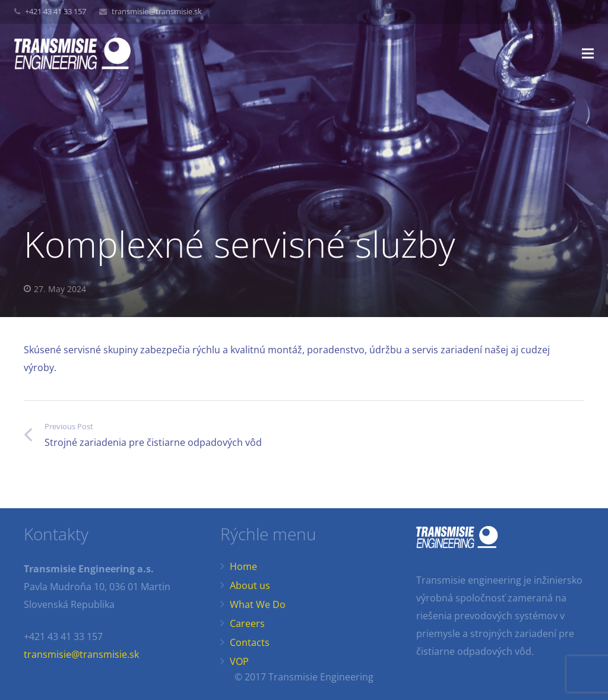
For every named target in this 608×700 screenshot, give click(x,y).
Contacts (250, 642)
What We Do (258, 604)
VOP (239, 661)
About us (250, 585)
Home (243, 566)
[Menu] (588, 53)
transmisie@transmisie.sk (157, 11)
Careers (247, 623)
